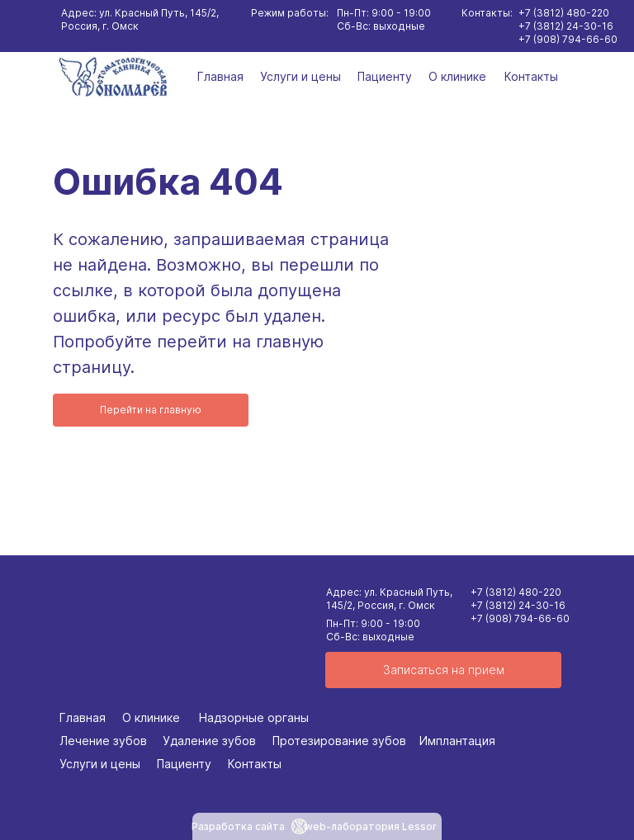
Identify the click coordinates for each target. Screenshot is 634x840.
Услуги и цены (300, 76)
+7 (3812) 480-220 (516, 592)
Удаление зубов (209, 741)
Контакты (531, 76)
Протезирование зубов (339, 741)
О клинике (457, 76)
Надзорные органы (254, 717)
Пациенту (385, 76)
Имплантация (457, 741)
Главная (220, 76)
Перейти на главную (151, 410)
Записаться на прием (444, 670)
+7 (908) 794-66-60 (520, 618)
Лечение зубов (103, 741)
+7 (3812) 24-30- (512, 605)
